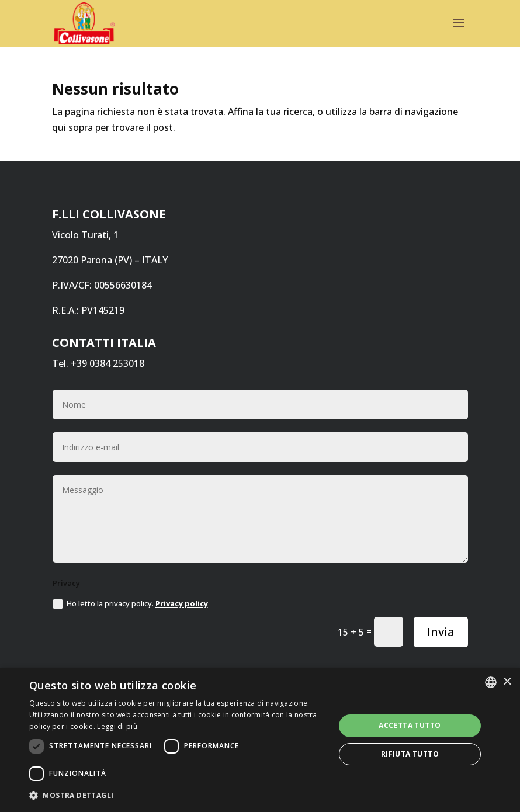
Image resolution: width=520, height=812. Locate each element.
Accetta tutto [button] (410, 725)
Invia (441, 632)
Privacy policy (182, 603)
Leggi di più (117, 726)
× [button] (507, 682)
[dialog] (260, 740)
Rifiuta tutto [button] (410, 754)
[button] (177, 795)
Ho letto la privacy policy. (130, 604)
